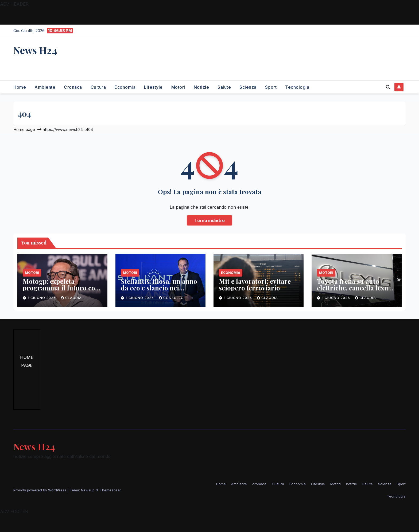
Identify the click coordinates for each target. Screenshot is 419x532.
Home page (24, 129)
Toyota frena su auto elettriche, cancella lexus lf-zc (354, 288)
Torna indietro (210, 220)
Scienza (248, 87)
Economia (125, 87)
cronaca (73, 87)
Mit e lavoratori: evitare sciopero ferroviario (255, 284)
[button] (388, 87)
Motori (178, 87)
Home (20, 87)
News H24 (35, 50)
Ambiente (45, 87)
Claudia (71, 298)
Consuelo (171, 298)
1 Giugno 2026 (42, 298)
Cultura (98, 87)
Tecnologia (297, 87)
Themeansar (110, 490)
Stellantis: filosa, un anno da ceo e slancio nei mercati (159, 288)
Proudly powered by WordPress (40, 490)
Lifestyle (153, 87)
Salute (224, 87)
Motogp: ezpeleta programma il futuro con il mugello (61, 288)
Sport (271, 87)
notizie (201, 87)
